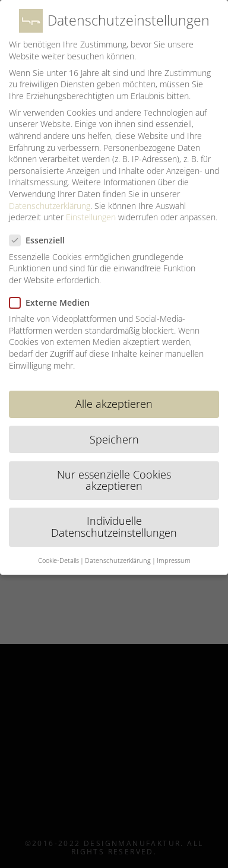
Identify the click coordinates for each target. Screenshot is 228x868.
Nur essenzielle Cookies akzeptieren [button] (114, 480)
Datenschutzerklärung (50, 206)
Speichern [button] (114, 439)
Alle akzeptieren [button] (114, 404)
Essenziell (42, 240)
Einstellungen (91, 217)
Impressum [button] (174, 560)
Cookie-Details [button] (58, 560)
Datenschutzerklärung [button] (118, 560)
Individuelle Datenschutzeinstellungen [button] (114, 527)
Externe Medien (54, 302)
